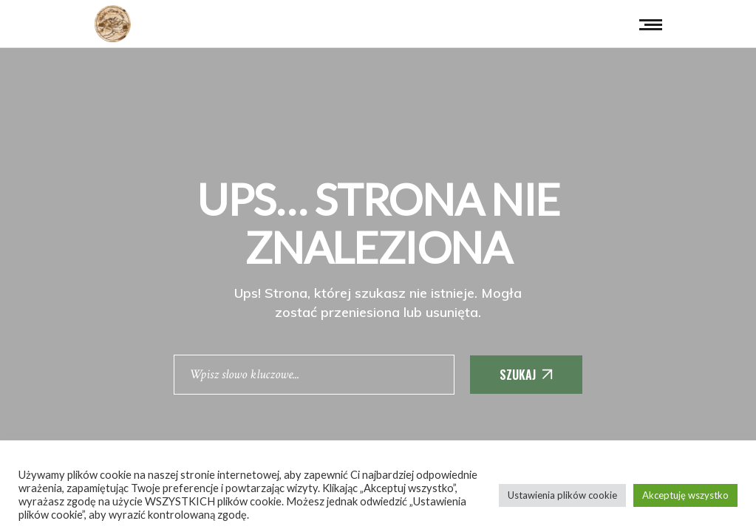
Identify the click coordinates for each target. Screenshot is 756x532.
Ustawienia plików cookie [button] (562, 495)
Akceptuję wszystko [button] (685, 495)
